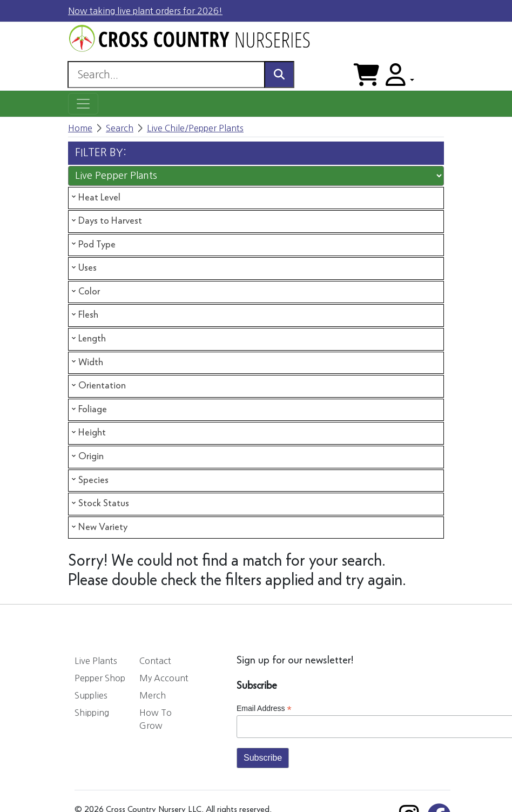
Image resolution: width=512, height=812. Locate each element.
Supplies (91, 695)
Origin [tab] (87, 457)
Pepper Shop (100, 678)
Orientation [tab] (98, 386)
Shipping (92, 713)
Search (120, 128)
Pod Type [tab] (93, 244)
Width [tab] (86, 362)
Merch (153, 695)
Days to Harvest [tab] (106, 221)
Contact (155, 661)
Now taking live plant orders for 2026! (145, 11)
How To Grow (156, 719)
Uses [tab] (83, 268)
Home (80, 128)
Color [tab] (85, 292)
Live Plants (96, 661)
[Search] (166, 75)
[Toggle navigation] (83, 104)
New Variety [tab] (99, 527)
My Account (164, 678)
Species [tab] (89, 480)
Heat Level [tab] (95, 197)
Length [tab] (88, 339)
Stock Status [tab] (99, 504)
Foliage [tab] (88, 410)
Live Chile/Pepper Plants (195, 128)
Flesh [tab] (84, 315)
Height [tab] (88, 433)
